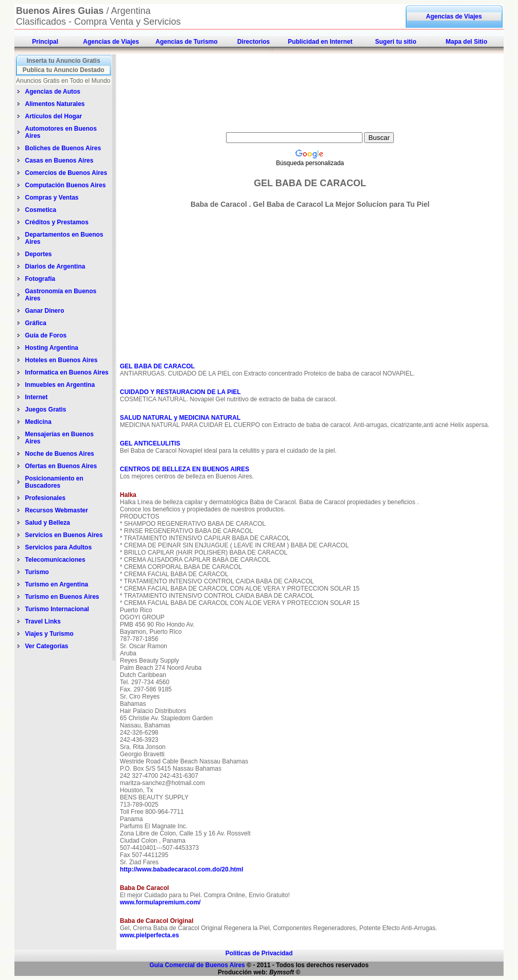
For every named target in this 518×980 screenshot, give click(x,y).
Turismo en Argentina (56, 584)
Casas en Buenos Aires (60, 161)
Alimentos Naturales (55, 104)
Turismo (37, 572)
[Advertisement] (310, 59)
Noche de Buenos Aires (59, 454)
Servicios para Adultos (58, 547)
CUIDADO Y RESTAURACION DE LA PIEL (180, 392)
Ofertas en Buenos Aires (61, 466)
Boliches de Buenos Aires (63, 148)
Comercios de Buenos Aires (66, 173)
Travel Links (42, 621)
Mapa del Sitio (467, 42)
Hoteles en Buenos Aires (61, 360)
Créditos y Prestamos (56, 222)
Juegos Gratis (46, 409)
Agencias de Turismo (186, 42)
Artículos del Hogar (53, 116)
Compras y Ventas (51, 198)
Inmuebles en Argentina (60, 385)
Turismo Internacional (57, 609)
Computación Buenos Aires (65, 185)
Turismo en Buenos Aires (62, 597)
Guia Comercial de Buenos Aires (197, 965)
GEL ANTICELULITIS (150, 443)
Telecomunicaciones (55, 560)
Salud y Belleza (47, 523)
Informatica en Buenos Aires (66, 372)
